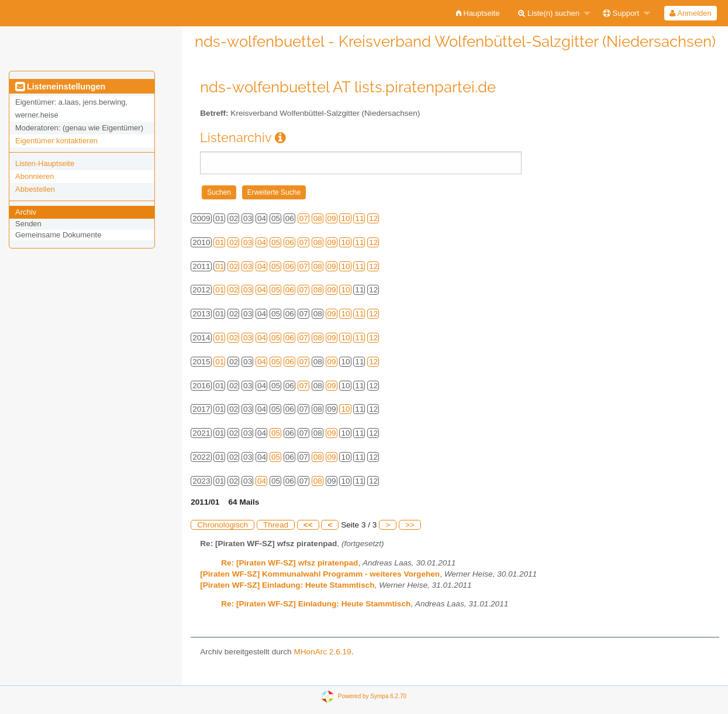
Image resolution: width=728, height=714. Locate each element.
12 (373, 218)
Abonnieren (35, 176)
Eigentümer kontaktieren (56, 141)
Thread (276, 525)
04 (262, 242)
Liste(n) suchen (549, 13)
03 (248, 242)
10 (345, 218)
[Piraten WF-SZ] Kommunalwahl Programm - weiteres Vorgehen (320, 574)
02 (234, 242)
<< (308, 525)
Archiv (26, 212)
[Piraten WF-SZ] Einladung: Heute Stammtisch (287, 585)
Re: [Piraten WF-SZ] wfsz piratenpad (289, 563)
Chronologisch (222, 525)
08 (318, 218)
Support (621, 13)
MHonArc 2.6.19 (322, 652)
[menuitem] (478, 13)
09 (332, 218)
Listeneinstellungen (60, 87)
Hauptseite (478, 13)
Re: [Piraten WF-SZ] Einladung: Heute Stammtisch (316, 604)
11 (359, 218)
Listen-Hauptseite (45, 163)
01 (220, 242)
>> (410, 525)
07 (304, 218)
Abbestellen (35, 189)
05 (276, 242)
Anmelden (690, 13)
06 (290, 242)
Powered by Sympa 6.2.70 (372, 696)
